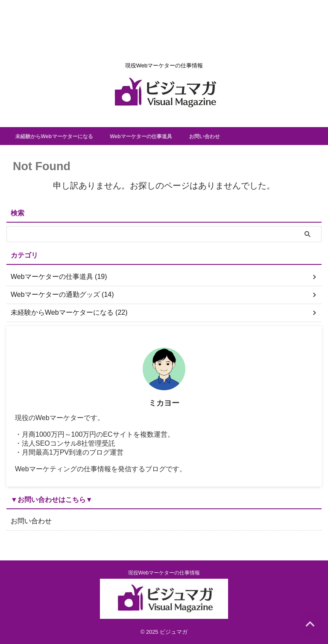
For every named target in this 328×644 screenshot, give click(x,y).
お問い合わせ (232, 136)
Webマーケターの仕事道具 (161, 136)
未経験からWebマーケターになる (63, 136)
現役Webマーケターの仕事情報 (164, 573)
